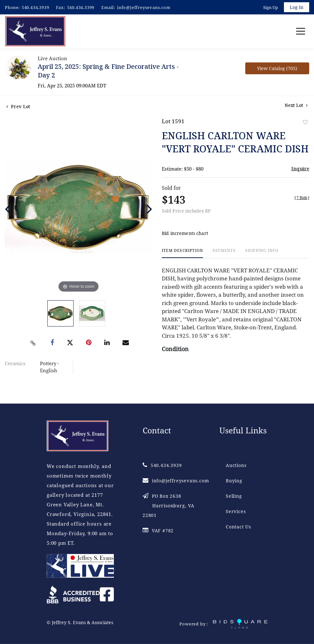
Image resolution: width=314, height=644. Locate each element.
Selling (234, 496)
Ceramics (15, 364)
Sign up (271, 7)
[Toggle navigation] (301, 32)
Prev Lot (18, 107)
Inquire (300, 169)
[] (302, 198)
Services (236, 511)
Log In (297, 7)
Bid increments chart (185, 234)
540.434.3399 (81, 7)
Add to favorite (305, 122)
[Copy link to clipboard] (33, 343)
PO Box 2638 (169, 506)
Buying (234, 481)
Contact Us (238, 527)
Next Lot (296, 105)
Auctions (236, 465)
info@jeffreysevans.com (144, 7)
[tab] (182, 254)
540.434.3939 (35, 7)
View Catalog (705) (277, 69)
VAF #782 (158, 531)
